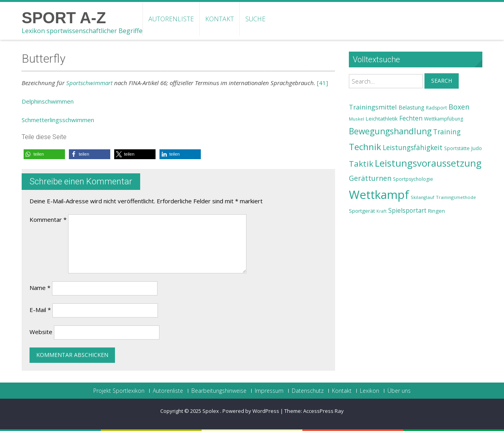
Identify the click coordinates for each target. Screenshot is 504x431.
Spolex (211, 411)
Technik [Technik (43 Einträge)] (365, 147)
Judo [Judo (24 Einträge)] (477, 148)
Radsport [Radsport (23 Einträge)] (436, 108)
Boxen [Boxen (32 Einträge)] (459, 107)
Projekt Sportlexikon (119, 391)
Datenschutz (308, 391)
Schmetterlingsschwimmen (58, 120)
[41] (322, 83)
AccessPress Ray (323, 411)
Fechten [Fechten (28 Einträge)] (411, 118)
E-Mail (40, 310)
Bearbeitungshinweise (219, 391)
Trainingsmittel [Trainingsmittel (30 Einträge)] (373, 107)
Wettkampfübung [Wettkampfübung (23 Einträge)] (444, 119)
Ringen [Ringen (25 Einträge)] (436, 211)
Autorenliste (171, 19)
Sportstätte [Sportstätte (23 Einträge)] (457, 148)
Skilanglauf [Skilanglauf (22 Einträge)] (422, 197)
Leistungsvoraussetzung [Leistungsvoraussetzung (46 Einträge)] (428, 163)
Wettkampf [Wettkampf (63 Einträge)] (379, 195)
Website (41, 332)
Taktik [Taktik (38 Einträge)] (361, 163)
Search (442, 81)
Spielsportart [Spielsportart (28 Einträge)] (407, 211)
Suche (255, 19)
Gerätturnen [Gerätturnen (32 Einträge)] (370, 178)
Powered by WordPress (251, 411)
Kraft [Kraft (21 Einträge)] (382, 211)
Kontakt (220, 19)
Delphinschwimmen (48, 101)
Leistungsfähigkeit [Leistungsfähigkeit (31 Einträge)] (413, 147)
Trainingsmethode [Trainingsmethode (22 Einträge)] (456, 197)
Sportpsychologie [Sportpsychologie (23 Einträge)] (413, 179)
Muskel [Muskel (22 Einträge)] (357, 119)
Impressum (269, 391)
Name (40, 288)
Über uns (399, 391)
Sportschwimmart (89, 83)
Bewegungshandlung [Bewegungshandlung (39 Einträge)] (390, 131)
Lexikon (370, 391)
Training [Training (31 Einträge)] (447, 132)
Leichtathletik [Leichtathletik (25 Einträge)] (382, 119)
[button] (44, 154)
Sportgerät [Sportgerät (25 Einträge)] (362, 211)
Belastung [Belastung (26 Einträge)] (411, 107)
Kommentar (48, 219)
